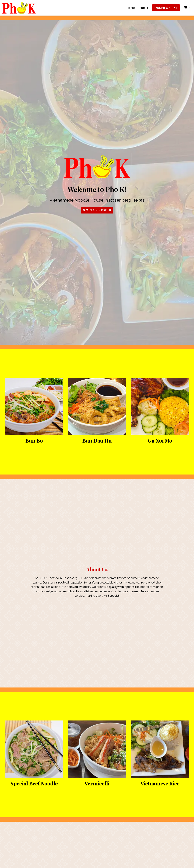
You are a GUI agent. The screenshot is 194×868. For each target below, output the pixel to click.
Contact (143, 8)
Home (131, 8)
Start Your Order (97, 210)
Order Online (166, 8)
